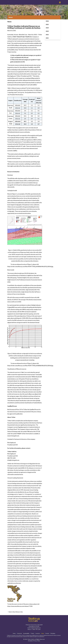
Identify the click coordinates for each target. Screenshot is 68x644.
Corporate (19, 633)
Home (14, 633)
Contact (47, 633)
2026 (47, 21)
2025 (47, 24)
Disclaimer (53, 633)
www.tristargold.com (13, 436)
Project (32, 633)
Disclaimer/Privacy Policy (34, 641)
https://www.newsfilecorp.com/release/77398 (20, 606)
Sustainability (26, 633)
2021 (47, 38)
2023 (47, 31)
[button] (60, 2)
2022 (47, 35)
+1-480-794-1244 (36, 629)
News (43, 633)
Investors (38, 633)
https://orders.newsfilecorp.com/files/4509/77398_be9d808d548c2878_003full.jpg (30, 366)
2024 (47, 28)
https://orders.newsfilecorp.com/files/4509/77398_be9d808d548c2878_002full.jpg (30, 267)
